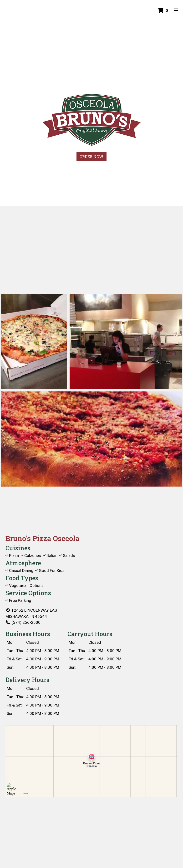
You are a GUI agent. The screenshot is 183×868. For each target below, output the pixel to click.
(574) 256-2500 (23, 622)
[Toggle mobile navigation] (176, 11)
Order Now (91, 157)
